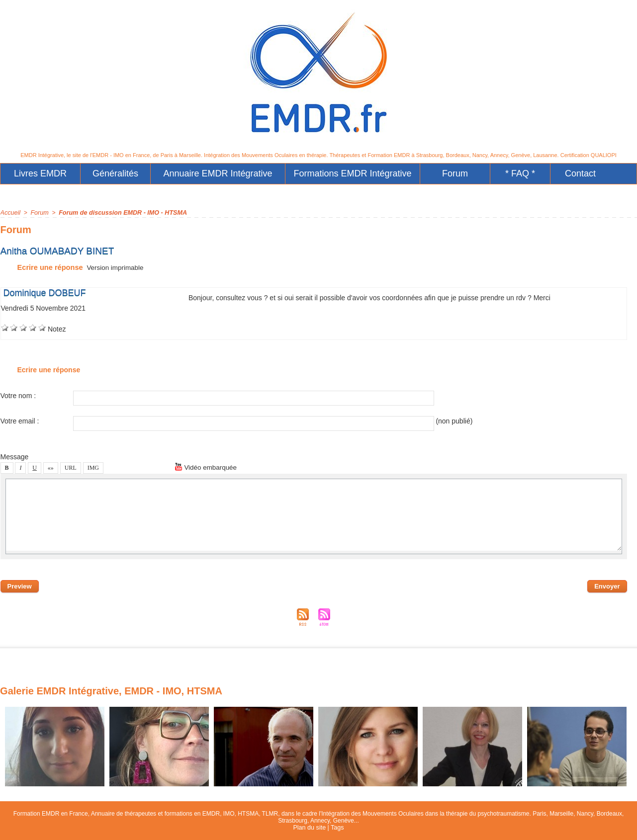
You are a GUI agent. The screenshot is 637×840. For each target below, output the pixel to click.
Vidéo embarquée (207, 467)
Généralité (115, 173)
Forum (455, 173)
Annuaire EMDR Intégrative (218, 173)
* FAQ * (520, 173)
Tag (336, 828)
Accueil (10, 213)
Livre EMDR (40, 173)
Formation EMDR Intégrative (353, 173)
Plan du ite (310, 828)
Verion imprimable (114, 267)
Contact (580, 173)
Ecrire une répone (41, 267)
